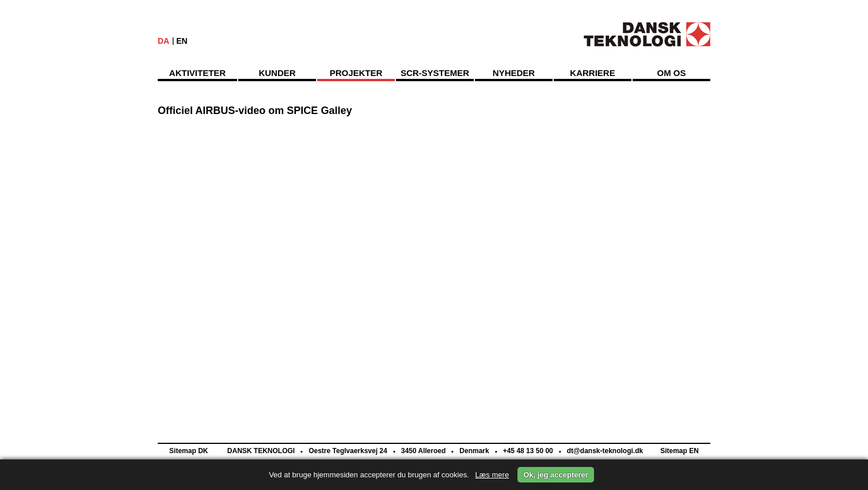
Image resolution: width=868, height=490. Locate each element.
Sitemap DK (189, 451)
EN (182, 41)
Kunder (277, 73)
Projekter (356, 73)
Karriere (592, 73)
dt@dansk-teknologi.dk (604, 451)
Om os (671, 73)
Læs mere (492, 475)
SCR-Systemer (435, 73)
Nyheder (514, 73)
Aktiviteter (197, 73)
